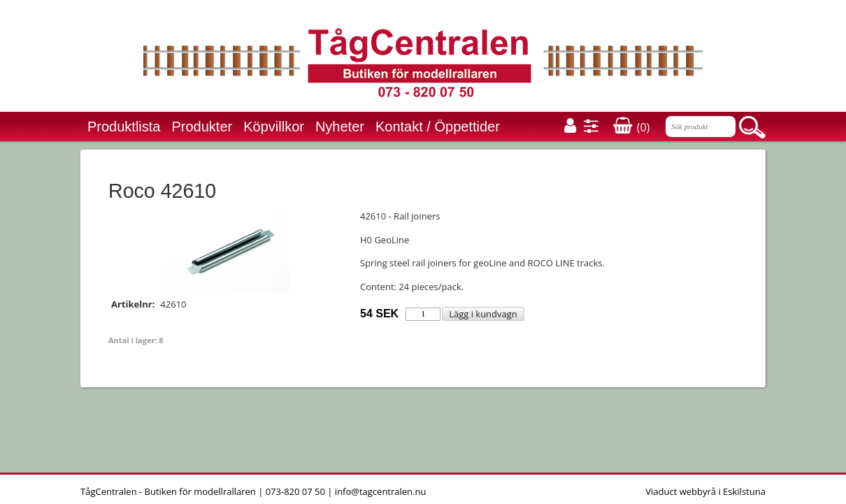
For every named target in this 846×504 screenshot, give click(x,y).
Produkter (202, 127)
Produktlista (124, 127)
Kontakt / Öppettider (438, 127)
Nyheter (340, 127)
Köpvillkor (274, 127)
